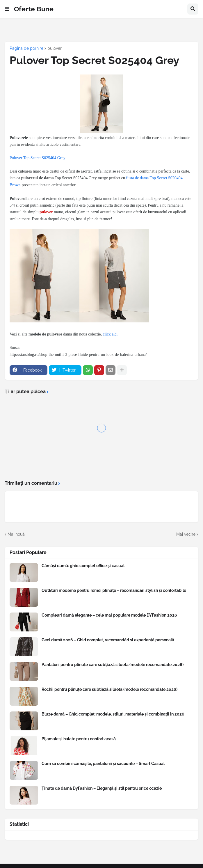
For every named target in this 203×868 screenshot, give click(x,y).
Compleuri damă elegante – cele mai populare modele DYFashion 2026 (109, 615)
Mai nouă (16, 534)
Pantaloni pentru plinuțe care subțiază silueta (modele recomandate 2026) (113, 665)
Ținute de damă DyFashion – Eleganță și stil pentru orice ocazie (102, 788)
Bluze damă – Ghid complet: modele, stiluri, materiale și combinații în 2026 (113, 714)
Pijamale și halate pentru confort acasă (79, 739)
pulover (55, 48)
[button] (7, 9)
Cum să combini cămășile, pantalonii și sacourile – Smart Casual (103, 764)
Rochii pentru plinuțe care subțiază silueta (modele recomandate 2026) (109, 689)
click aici (110, 334)
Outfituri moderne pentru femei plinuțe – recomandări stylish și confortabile (114, 590)
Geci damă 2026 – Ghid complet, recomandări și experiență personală (108, 640)
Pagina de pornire (26, 48)
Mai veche (186, 534)
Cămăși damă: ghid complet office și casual (83, 566)
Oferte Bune (34, 9)
